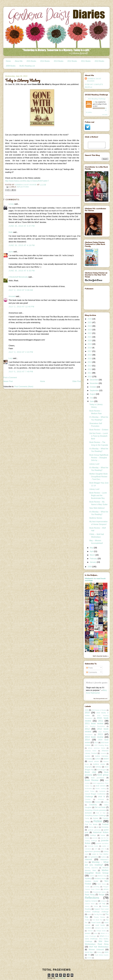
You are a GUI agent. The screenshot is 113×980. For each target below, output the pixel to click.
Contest (98, 802)
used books (100, 925)
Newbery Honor (100, 878)
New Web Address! (97, 508)
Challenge (89, 797)
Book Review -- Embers (99, 430)
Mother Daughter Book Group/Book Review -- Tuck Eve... (99, 477)
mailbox (104, 857)
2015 (90, 359)
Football (105, 824)
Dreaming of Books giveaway (95, 810)
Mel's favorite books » (101, 656)
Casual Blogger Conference (95, 794)
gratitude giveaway (94, 830)
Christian (88, 799)
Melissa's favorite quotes (97, 683)
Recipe (102, 895)
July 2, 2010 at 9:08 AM (21, 290)
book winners (101, 786)
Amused (12, 296)
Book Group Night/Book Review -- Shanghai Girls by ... (99, 458)
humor (103, 835)
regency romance (91, 901)
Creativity (93, 805)
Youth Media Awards (102, 955)
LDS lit (103, 849)
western (88, 933)
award (106, 759)
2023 (90, 330)
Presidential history (99, 892)
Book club (90, 772)
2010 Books (99, 61)
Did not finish (100, 807)
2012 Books (72, 61)
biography (88, 767)
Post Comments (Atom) (24, 387)
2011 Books (86, 61)
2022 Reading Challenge (97, 99)
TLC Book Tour (98, 920)
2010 (90, 377)
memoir (88, 859)
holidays (93, 835)
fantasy (96, 818)
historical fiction (101, 832)
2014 (90, 362)
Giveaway (105, 827)
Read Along (90, 895)
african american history (97, 748)
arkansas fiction (91, 751)
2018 (90, 348)
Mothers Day (102, 876)
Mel (94, 102)
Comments (92, 672)
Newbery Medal (91, 881)
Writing (99, 952)
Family (87, 818)
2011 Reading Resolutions (95, 726)
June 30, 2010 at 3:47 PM (22, 226)
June (92, 401)
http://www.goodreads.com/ (100, 699)
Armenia (103, 753)
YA (89, 955)
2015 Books (31, 61)
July (92, 398)
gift (98, 827)
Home (8, 61)
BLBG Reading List (27, 66)
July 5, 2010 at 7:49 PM (21, 372)
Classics (88, 802)
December (94, 380)
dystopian (88, 813)
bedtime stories (99, 764)
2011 (90, 373)
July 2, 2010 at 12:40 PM (21, 307)
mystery (88, 878)
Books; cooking (101, 789)
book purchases (98, 778)
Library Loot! (94, 464)
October (93, 387)
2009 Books (11, 66)
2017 (90, 351)
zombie (89, 958)
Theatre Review (99, 917)
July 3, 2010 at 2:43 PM (21, 352)
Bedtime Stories (96, 518)
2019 (90, 344)
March (93, 555)
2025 (90, 322)
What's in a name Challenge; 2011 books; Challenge (97, 939)
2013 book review (94, 737)
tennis (89, 914)
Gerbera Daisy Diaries (94, 80)
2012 (90, 369)
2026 (90, 319)
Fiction (98, 821)
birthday (98, 767)
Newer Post (8, 381)
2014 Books (45, 61)
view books (105, 115)
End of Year (101, 813)
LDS (96, 849)
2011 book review (94, 723)
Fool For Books (91, 824)
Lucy (10, 358)
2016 (90, 355)
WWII (107, 952)
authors (98, 759)
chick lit (101, 797)
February (94, 559)
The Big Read (98, 914)
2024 (90, 326)
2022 (90, 333)
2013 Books (59, 61)
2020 (90, 341)
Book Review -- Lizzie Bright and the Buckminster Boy (98, 495)
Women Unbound (96, 950)
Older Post (77, 381)
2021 (90, 337)
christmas (101, 799)
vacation (88, 928)
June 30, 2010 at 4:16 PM (22, 245)
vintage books (101, 931)
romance (103, 901)
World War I (89, 952)
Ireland (87, 838)
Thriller (87, 920)
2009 (90, 567)
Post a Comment (10, 378)
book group (103, 775)
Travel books (96, 923)
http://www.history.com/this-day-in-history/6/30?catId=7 (27, 181)
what (96, 933)
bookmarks (88, 789)
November (94, 383)
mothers (92, 876)
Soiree (96, 906)
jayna (11, 252)
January (93, 562)
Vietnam (90, 931)
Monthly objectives (91, 868)
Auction (88, 756)
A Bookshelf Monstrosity (18, 277)
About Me (19, 61)
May (92, 548)
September (95, 390)
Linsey (11, 204)
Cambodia (102, 791)
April (92, 551)
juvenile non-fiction (102, 843)
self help (102, 904)
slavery (87, 906)
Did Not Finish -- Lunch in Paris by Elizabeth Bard (99, 436)
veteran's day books (102, 928)
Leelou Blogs (61, 978)
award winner (94, 761)
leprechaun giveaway (93, 851)
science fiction (90, 904)
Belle (11, 232)
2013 (90, 366)
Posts (90, 668)
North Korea (102, 884)
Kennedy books (93, 846)
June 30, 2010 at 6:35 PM (22, 271)
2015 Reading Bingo (101, 745)
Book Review (92, 780)
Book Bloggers (102, 770)
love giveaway (93, 857)
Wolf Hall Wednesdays (99, 947)
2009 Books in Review (99, 710)
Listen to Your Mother (100, 854)
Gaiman (91, 827)
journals (95, 838)
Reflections (23, 187)
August (93, 394)
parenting (96, 887)
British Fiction (90, 791)
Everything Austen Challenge (95, 815)
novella (87, 887)
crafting (106, 802)
